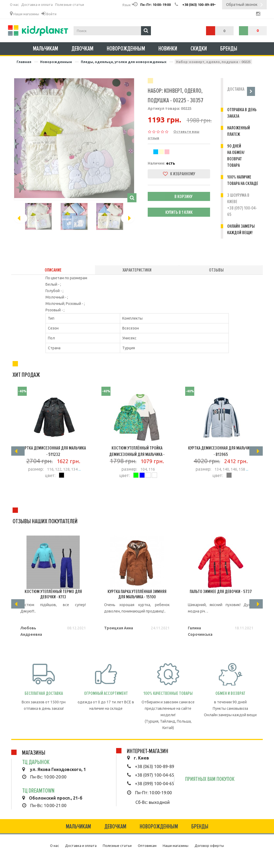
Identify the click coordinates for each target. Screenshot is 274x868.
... (79, 469)
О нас (14, 5)
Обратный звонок (244, 5)
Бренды (229, 49)
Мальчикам (45, 49)
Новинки (168, 49)
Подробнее (53, 490)
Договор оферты (209, 846)
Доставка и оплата (37, 5)
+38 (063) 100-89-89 (155, 766)
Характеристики (137, 270)
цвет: (50, 475)
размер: (36, 469)
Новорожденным (126, 49)
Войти (49, 14)
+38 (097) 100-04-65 (155, 775)
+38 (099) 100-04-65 (155, 784)
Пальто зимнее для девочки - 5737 (221, 591)
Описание (53, 270)
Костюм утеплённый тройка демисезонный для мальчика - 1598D (137, 454)
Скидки (199, 49)
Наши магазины (24, 14)
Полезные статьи (70, 5)
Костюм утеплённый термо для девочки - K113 (53, 594)
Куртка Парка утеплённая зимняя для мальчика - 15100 (137, 594)
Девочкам (82, 49)
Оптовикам (147, 846)
